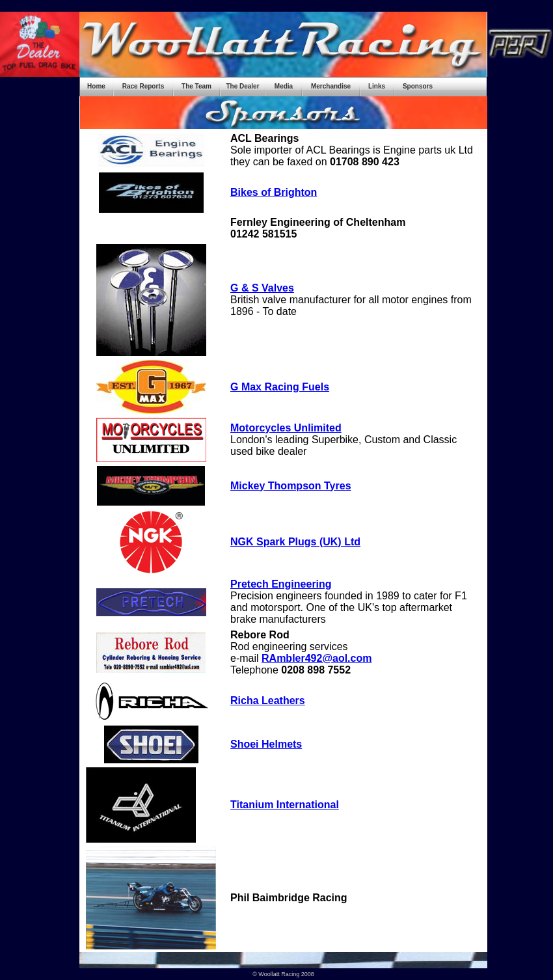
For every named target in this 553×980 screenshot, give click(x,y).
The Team (196, 86)
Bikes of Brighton (274, 192)
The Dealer (242, 86)
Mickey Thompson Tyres (291, 486)
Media (284, 86)
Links (377, 86)
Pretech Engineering (281, 584)
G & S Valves (262, 288)
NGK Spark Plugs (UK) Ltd (295, 542)
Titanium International (285, 805)
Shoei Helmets (266, 744)
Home (96, 86)
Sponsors (418, 86)
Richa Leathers (268, 701)
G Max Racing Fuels (280, 387)
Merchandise (331, 86)
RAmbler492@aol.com (317, 658)
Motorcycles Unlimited (286, 428)
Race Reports (143, 86)
